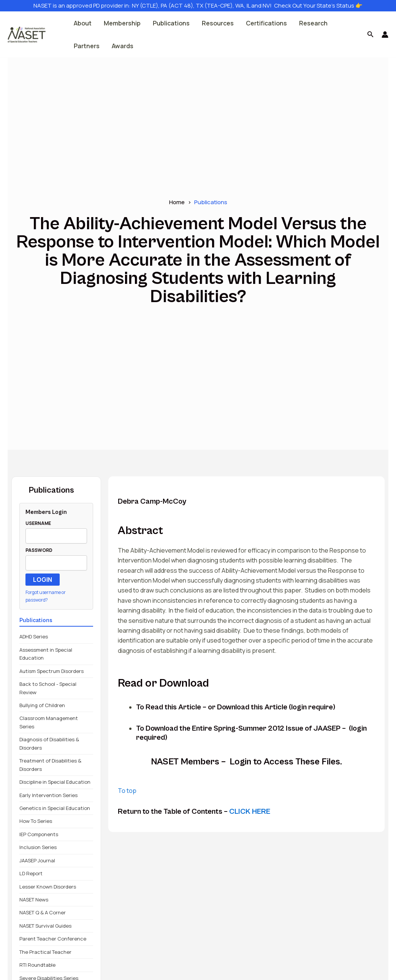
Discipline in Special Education (55, 782)
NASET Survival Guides (45, 926)
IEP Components (39, 834)
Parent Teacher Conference (53, 939)
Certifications (266, 23)
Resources (218, 23)
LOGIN (43, 580)
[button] (371, 35)
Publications (171, 23)
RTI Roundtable (37, 965)
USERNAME (38, 523)
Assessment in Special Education (46, 654)
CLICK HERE (250, 812)
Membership (122, 23)
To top (127, 791)
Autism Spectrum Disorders (51, 671)
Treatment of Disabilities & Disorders (50, 765)
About (83, 23)
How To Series (36, 821)
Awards (123, 46)
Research (313, 23)
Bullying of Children (42, 705)
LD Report (31, 873)
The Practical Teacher (45, 952)
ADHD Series (34, 637)
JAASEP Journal (37, 860)
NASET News (34, 900)
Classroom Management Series (49, 722)
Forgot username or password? (46, 596)
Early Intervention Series (48, 795)
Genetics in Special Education (55, 808)
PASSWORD (39, 550)
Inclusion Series (38, 847)
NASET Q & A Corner (43, 912)
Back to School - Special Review (48, 688)
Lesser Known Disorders (48, 887)
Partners (87, 46)
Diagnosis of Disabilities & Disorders (49, 743)
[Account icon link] (385, 35)
